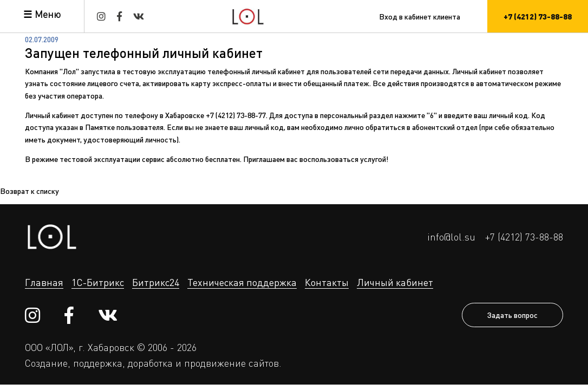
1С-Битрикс (98, 282)
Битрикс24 (156, 282)
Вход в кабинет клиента (420, 16)
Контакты (327, 282)
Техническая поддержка (242, 282)
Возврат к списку (30, 191)
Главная (44, 282)
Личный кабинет (395, 282)
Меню (48, 14)
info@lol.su (451, 237)
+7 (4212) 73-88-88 (524, 237)
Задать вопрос (512, 315)
